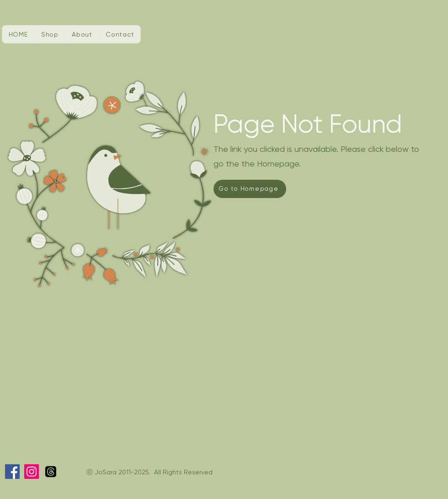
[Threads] (51, 472)
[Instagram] (32, 472)
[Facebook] (12, 472)
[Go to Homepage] (250, 189)
